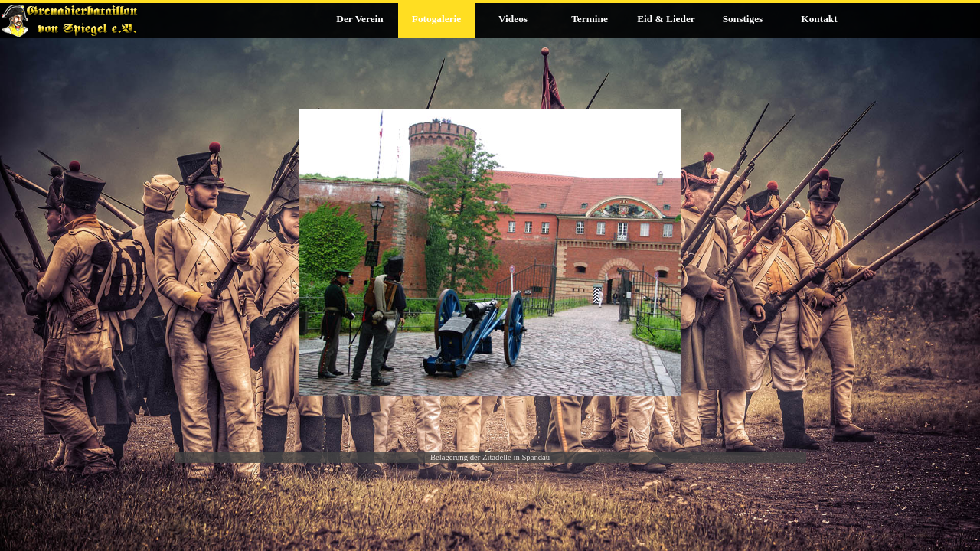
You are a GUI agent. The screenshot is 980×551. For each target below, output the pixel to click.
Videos (513, 19)
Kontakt (819, 19)
